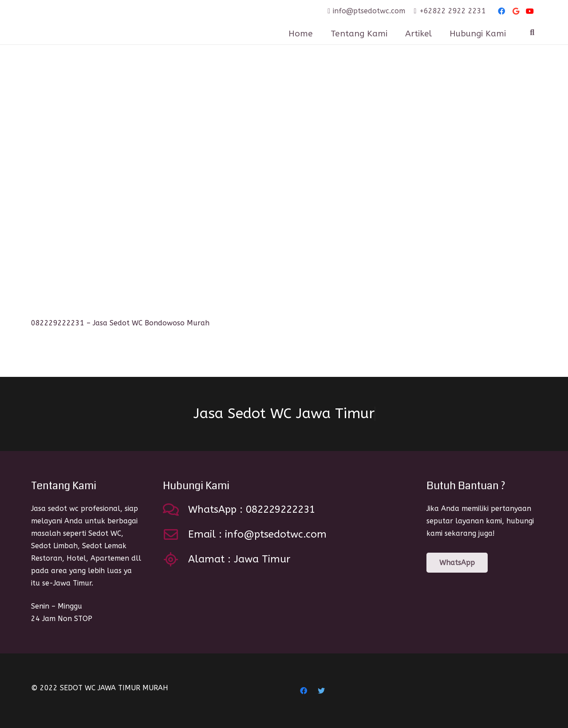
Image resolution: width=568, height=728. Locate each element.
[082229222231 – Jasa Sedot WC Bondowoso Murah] (152, 194)
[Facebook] (501, 11)
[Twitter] (321, 691)
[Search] (532, 33)
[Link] (106, 22)
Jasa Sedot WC (284, 414)
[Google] (516, 11)
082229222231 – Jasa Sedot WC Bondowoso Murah (120, 323)
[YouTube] (530, 11)
